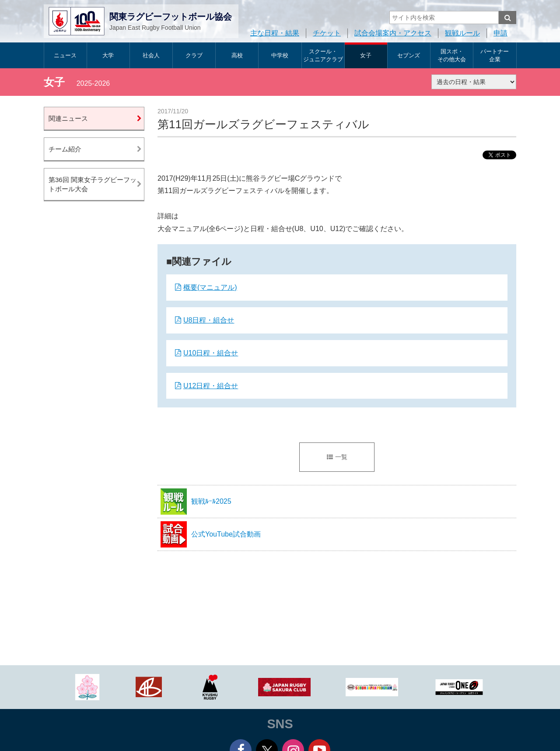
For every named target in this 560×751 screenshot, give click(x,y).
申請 (500, 33)
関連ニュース (68, 118)
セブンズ (409, 55)
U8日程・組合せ (209, 320)
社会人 (151, 55)
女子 (366, 55)
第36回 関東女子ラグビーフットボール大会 (93, 184)
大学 (108, 55)
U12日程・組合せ (211, 386)
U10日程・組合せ (211, 353)
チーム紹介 (65, 149)
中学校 (280, 55)
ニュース (65, 55)
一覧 (337, 457)
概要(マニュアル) (210, 287)
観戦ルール (462, 33)
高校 (237, 55)
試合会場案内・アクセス (393, 33)
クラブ (194, 55)
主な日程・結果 (275, 33)
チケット (327, 33)
